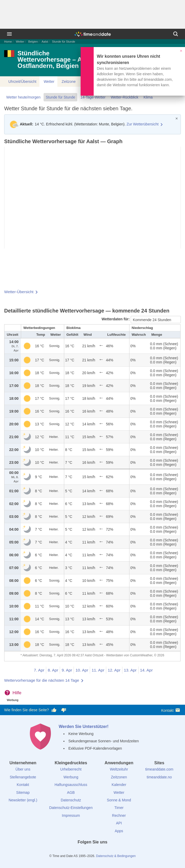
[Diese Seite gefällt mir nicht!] (63, 710)
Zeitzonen (119, 777)
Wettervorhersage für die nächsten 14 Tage (42, 680)
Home (8, 42)
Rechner (119, 815)
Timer (119, 808)
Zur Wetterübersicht (143, 124)
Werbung (71, 777)
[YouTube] (110, 852)
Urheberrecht (71, 769)
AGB (71, 792)
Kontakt (171, 710)
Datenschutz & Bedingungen (116, 856)
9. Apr (67, 670)
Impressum (71, 815)
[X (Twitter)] (84, 852)
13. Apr (130, 670)
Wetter (20, 42)
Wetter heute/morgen (23, 97)
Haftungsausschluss (71, 785)
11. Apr (98, 670)
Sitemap (23, 792)
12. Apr (114, 670)
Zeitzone (69, 82)
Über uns (23, 769)
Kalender (119, 785)
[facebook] (75, 852)
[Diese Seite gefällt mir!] (54, 710)
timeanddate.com (159, 769)
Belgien (33, 42)
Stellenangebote (23, 777)
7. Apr (39, 670)
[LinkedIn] (93, 852)
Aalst (45, 42)
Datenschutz (71, 800)
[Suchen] (176, 34)
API (119, 823)
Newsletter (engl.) (23, 800)
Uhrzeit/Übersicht (22, 82)
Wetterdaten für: (116, 319)
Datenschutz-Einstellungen (71, 808)
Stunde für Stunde (60, 97)
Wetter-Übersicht (19, 292)
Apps (119, 831)
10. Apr (82, 670)
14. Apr (147, 670)
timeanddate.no (159, 777)
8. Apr (53, 670)
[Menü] (9, 34)
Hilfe (17, 693)
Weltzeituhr (119, 769)
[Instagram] (101, 852)
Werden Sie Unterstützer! (84, 727)
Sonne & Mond (119, 800)
